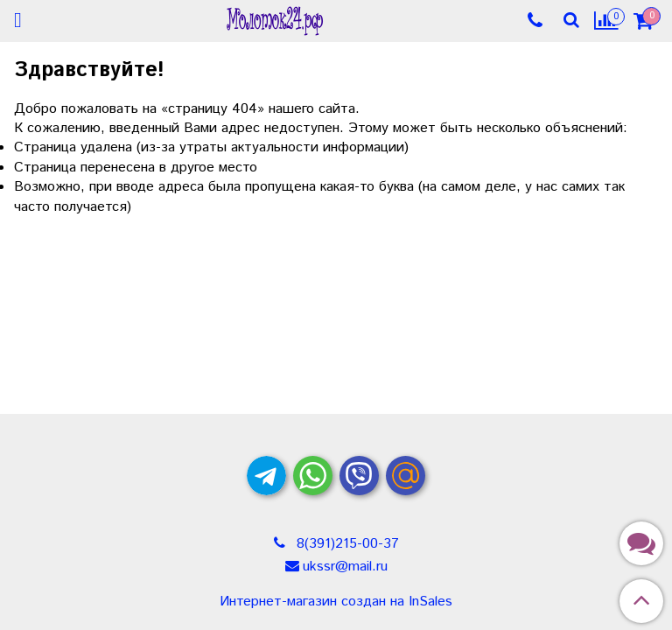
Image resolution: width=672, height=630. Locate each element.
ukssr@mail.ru (345, 567)
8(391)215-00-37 (346, 544)
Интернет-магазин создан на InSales (336, 602)
